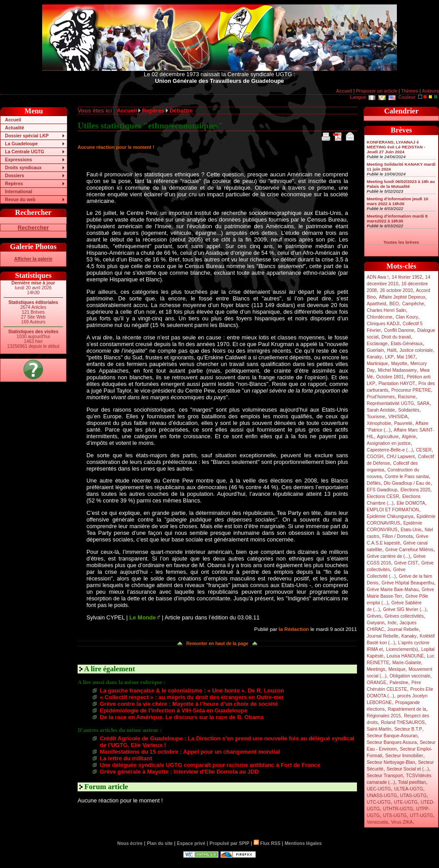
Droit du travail (396, 337)
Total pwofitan (412, 782)
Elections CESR (383, 496)
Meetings (376, 669)
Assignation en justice (389, 443)
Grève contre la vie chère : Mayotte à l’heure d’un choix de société (189, 704)
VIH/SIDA (398, 417)
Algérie (409, 437)
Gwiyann (376, 623)
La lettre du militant (126, 758)
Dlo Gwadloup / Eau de (407, 483)
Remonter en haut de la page (217, 644)
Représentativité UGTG (390, 403)
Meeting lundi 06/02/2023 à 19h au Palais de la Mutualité (401, 184)
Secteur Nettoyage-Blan (391, 762)
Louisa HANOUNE (405, 656)
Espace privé (191, 843)
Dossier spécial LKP (27, 136)
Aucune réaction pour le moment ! (116, 147)
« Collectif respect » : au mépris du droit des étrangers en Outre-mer (192, 697)
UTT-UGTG (421, 815)
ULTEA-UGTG (409, 789)
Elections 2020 (415, 490)
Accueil (344, 91)
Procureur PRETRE (411, 390)
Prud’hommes (381, 397)
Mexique (397, 669)
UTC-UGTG (379, 802)
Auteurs (430, 91)
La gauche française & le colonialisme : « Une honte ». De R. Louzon (192, 691)
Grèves (374, 616)
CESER (424, 450)
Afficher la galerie (33, 259)
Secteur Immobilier (404, 756)
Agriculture (388, 437)
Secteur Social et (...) (408, 769)
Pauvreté (403, 423)
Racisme (407, 397)
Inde (392, 623)
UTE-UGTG (406, 802)
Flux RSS (267, 843)
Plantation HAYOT (397, 383)
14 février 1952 (407, 277)
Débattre (181, 111)
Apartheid (376, 304)
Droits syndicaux (23, 168)
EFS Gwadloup (382, 490)
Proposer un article (377, 91)
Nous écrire (130, 843)
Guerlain (375, 350)
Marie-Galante (407, 663)
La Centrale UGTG (24, 152)
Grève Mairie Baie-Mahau (393, 590)
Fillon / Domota (398, 536)
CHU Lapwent (401, 457)
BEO (394, 304)
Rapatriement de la (407, 709)
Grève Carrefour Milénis (410, 550)
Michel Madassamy (397, 370)
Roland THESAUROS (403, 722)
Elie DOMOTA (411, 503)
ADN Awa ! (378, 277)
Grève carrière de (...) (388, 556)
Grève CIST (406, 563)
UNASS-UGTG (382, 796)
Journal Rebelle (403, 629)
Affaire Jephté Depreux (402, 297)
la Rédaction (294, 629)
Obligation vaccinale (410, 676)
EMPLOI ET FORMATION (393, 510)
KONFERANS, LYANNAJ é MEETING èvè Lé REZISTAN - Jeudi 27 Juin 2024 (396, 147)
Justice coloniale (416, 350)
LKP (389, 357)
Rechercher (33, 228)
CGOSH (375, 457)
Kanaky (374, 357)
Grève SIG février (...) (405, 609)
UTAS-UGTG (413, 796)
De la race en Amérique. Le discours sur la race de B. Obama (182, 717)
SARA (423, 403)
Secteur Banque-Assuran (392, 736)
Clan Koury (407, 317)
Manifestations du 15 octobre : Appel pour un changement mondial (190, 752)
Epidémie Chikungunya (390, 516)
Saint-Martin (379, 729)
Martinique (377, 364)
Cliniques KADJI (383, 324)
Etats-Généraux (407, 344)
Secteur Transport (385, 776)
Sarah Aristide (381, 410)
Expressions (18, 160)
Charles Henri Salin (386, 310)
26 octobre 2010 (396, 290)
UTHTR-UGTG (398, 809)
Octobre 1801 (390, 377)
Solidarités (409, 410)
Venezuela (377, 822)
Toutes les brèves (401, 242)
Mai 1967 (406, 357)
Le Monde (143, 617)
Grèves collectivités (404, 616)
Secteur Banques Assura (392, 742)
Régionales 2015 (384, 716)
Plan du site (160, 843)
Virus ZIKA (402, 822)
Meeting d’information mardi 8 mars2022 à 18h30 (397, 218)
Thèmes (410, 91)
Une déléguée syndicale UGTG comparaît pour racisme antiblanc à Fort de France (210, 765)
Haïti (392, 350)
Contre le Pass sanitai (407, 477)
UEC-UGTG (379, 789)
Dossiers (14, 176)
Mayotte (399, 364)
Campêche (413, 304)
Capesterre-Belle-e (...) (390, 450)
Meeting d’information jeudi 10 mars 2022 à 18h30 (398, 201)
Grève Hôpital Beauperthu (408, 583)
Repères (14, 184)
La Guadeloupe (21, 144)
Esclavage (377, 344)
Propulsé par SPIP (230, 843)
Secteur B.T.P (408, 729)
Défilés (374, 483)
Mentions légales (303, 843)
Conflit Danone (399, 330)
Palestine (399, 683)
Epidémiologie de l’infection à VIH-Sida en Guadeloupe (174, 710)
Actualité (14, 128)
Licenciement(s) (402, 649)
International (18, 192)
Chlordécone (380, 317)
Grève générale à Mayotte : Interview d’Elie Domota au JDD (179, 772)
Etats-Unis (411, 530)
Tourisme (376, 417)
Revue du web (20, 200)
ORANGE (376, 683)
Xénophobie (379, 423)
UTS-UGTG (395, 815)
